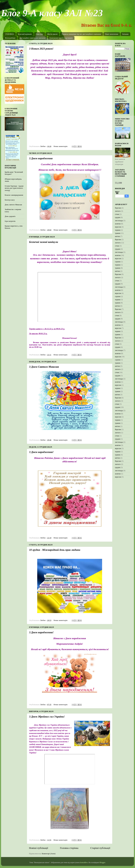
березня (118, 208)
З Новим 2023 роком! (41, 49)
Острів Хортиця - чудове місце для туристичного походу (14, 188)
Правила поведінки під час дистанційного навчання (81, 34)
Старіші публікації (100, 848)
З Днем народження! (41, 452)
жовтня (118, 224)
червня (118, 230)
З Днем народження (41, 158)
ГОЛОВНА (10, 34)
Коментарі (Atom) (49, 854)
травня (118, 233)
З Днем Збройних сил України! (47, 717)
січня (117, 214)
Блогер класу (10, 200)
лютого (118, 211)
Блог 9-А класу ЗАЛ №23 (52, 13)
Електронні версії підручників (61, 38)
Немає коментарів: (61, 146)
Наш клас (39, 34)
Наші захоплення (112, 34)
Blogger (102, 862)
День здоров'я (10, 216)
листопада (119, 221)
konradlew (84, 862)
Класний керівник (25, 34)
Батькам (125, 34)
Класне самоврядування (14, 195)
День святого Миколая (13, 205)
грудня (118, 217)
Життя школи (52, 34)
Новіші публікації (39, 848)
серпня (118, 262)
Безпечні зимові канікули (44, 242)
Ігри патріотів (10, 221)
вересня (118, 227)
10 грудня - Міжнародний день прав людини (55, 550)
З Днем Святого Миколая (44, 367)
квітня (117, 236)
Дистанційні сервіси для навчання (32, 38)
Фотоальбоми (10, 38)
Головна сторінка (69, 848)
